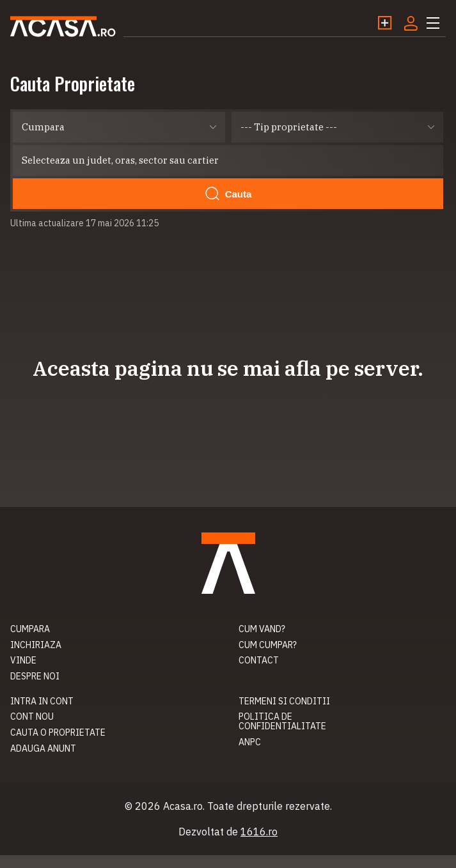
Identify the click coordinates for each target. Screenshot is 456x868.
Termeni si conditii (284, 701)
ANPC (250, 742)
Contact (259, 660)
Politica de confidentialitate (282, 721)
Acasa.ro (63, 27)
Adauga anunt (43, 748)
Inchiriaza (36, 645)
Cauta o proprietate (58, 732)
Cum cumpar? (268, 645)
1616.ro (259, 832)
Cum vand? (262, 629)
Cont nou (32, 717)
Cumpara (30, 629)
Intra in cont (42, 701)
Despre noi (35, 676)
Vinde (23, 660)
